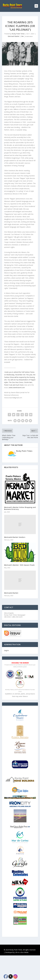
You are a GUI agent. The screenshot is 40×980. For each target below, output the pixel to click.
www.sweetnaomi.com (17, 388)
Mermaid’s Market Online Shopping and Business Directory (20, 508)
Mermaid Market (14, 36)
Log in (6, 650)
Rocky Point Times (18, 34)
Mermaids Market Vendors (15, 537)
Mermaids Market (11, 593)
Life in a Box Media (22, 952)
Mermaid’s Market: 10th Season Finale (19, 565)
